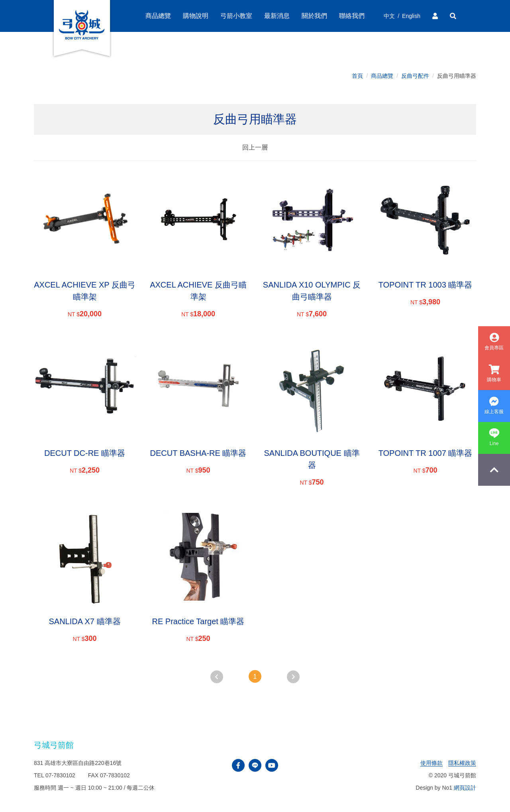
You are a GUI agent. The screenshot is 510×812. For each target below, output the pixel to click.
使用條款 (432, 763)
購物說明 (196, 16)
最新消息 (277, 16)
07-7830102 (60, 775)
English (411, 16)
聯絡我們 (352, 16)
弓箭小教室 (236, 16)
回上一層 (255, 147)
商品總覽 (382, 76)
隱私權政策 (462, 763)
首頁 (357, 76)
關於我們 (314, 16)
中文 (389, 16)
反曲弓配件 (415, 76)
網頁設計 (465, 788)
